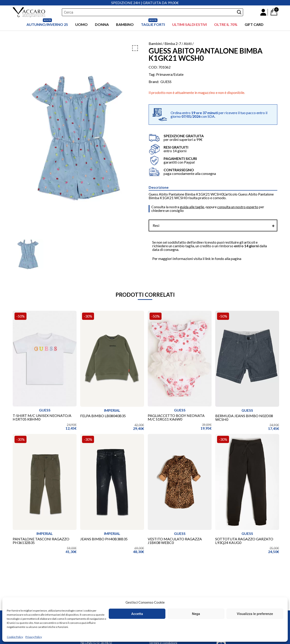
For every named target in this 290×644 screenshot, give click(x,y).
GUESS (166, 82)
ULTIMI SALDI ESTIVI (190, 24)
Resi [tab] (156, 225)
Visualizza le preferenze (255, 614)
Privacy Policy (34, 637)
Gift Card (254, 24)
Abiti (188, 43)
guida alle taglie (192, 207)
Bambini (155, 43)
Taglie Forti (153, 24)
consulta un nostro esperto (238, 207)
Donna (102, 24)
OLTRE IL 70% (226, 24)
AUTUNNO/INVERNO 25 (47, 24)
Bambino (125, 24)
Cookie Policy (15, 637)
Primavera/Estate (170, 74)
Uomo (81, 24)
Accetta (137, 614)
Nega (196, 614)
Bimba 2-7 (173, 43)
